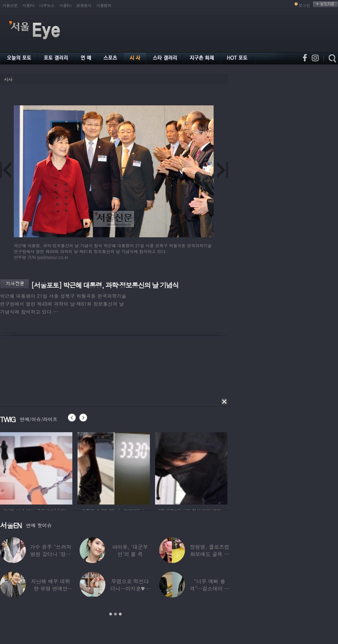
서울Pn (28, 5)
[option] (36, 467)
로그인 (304, 5)
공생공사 (84, 5)
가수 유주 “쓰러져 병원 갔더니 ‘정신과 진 (50, 554)
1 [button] (111, 614)
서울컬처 (104, 5)
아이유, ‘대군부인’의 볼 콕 (130, 550)
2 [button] (115, 614)
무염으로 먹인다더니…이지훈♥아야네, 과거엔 (130, 588)
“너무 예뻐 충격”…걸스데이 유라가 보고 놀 (210, 588)
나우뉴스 (47, 5)
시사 (8, 79)
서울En (65, 5)
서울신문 (10, 5)
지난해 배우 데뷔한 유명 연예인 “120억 (51, 588)
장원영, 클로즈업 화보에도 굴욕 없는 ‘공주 (209, 554)
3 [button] (120, 614)
